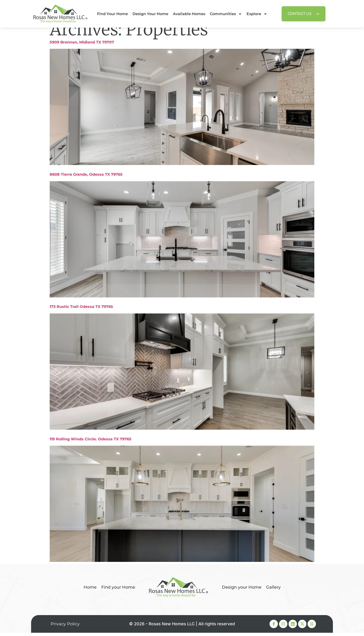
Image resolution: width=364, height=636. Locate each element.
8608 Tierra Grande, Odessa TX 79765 (86, 178)
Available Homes (189, 14)
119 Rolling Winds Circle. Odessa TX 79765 (91, 442)
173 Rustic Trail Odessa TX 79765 (81, 310)
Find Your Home (112, 14)
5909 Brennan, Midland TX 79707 (82, 45)
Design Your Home (150, 14)
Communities (226, 14)
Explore (257, 14)
